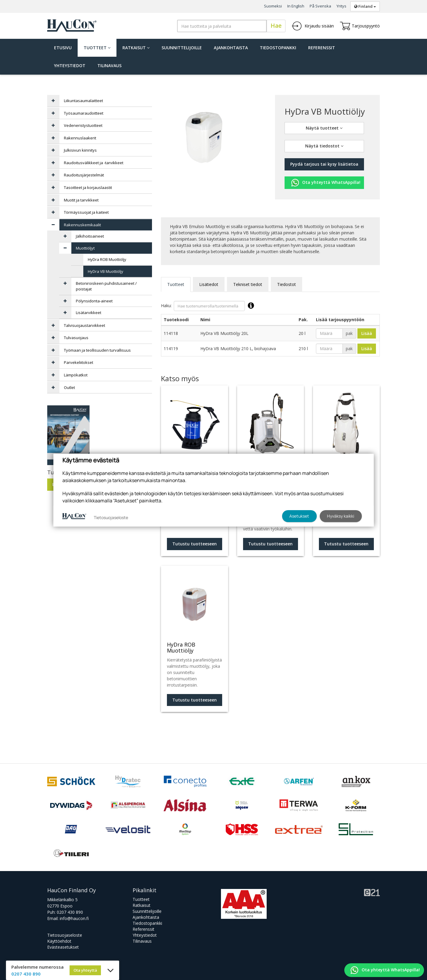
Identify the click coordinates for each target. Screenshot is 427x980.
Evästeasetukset (63, 947)
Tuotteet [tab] (176, 284)
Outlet (69, 387)
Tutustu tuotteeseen (195, 544)
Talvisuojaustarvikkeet (85, 325)
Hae (276, 26)
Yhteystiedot (70, 66)
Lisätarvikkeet (89, 313)
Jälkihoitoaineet (90, 236)
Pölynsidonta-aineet (94, 301)
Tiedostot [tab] (287, 284)
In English (296, 6)
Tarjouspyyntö (360, 26)
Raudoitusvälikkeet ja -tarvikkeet (94, 163)
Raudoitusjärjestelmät (84, 175)
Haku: (209, 306)
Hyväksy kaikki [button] (341, 516)
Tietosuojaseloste (65, 935)
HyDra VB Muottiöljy (106, 271)
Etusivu (63, 48)
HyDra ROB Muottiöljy (107, 259)
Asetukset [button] (299, 516)
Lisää (367, 333)
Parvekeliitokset (79, 362)
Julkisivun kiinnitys (80, 150)
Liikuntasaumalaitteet (83, 101)
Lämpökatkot (76, 375)
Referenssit (322, 48)
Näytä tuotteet (324, 128)
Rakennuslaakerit (80, 138)
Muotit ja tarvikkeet (81, 200)
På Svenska (320, 6)
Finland (365, 6)
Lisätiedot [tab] (209, 284)
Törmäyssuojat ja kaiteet (86, 212)
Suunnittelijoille (182, 48)
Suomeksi (273, 6)
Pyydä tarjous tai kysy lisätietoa (324, 164)
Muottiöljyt (85, 248)
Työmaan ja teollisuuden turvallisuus (97, 350)
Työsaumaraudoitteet (84, 113)
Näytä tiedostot (324, 146)
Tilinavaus (109, 66)
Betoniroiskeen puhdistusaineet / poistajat (106, 286)
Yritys (341, 6)
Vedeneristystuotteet (83, 125)
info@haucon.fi (74, 918)
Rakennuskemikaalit (82, 225)
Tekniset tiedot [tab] (248, 284)
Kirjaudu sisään (313, 26)
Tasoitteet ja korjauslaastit (88, 187)
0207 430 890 (70, 912)
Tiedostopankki (278, 48)
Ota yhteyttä (85, 970)
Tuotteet (97, 48)
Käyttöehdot (59, 941)
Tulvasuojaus (76, 338)
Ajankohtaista (231, 48)
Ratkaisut (136, 48)
